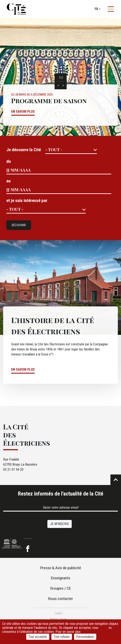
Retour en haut (116, 480)
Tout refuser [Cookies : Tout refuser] (62, 637)
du (9, 161)
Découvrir (19, 225)
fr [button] (96, 9)
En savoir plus (23, 112)
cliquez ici (113, 626)
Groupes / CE (60, 588)
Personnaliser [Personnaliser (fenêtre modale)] (85, 637)
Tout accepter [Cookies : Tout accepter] (38, 637)
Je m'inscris (60, 524)
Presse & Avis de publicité (61, 568)
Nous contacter (61, 599)
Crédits (59, 613)
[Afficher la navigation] (111, 9)
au (8, 181)
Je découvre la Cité (24, 150)
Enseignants (61, 578)
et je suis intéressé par (27, 200)
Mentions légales (59, 619)
